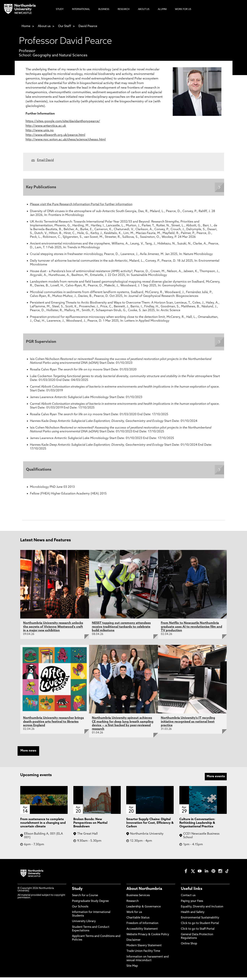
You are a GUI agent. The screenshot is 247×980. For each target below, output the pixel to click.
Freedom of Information (142, 926)
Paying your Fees (192, 904)
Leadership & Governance (144, 909)
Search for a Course (85, 898)
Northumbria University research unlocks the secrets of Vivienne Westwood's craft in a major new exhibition (53, 629)
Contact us (188, 898)
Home (26, 26)
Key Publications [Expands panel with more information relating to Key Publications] (42, 188)
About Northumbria (144, 892)
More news (28, 753)
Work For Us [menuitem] (183, 9)
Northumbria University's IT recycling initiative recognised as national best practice (188, 724)
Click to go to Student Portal (200, 926)
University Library (84, 924)
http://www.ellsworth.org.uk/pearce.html (55, 135)
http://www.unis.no (40, 131)
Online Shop (189, 946)
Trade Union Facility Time (143, 954)
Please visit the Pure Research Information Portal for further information (81, 205)
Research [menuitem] (124, 9)
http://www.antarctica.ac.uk (46, 126)
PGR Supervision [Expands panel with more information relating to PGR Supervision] (42, 343)
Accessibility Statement (142, 932)
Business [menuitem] (104, 9)
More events (216, 779)
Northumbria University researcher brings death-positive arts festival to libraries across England (53, 724)
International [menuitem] (81, 9)
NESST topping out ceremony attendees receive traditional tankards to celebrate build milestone (121, 629)
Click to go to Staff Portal (198, 932)
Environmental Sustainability (200, 920)
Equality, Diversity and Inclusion (202, 909)
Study (77, 892)
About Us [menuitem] (144, 9)
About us (44, 26)
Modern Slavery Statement (144, 948)
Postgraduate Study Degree (90, 904)
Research (133, 904)
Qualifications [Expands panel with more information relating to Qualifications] (40, 472)
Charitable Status (138, 920)
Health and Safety (193, 915)
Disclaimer (134, 943)
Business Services (138, 898)
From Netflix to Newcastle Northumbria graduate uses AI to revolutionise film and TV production (192, 629)
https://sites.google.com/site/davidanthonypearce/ (63, 121)
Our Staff (65, 26)
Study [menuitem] (60, 9)
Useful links (192, 892)
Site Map (132, 969)
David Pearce (88, 26)
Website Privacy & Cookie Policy (148, 937)
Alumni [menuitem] (162, 9)
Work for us (134, 915)
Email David (45, 160)
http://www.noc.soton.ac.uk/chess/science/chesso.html (66, 140)
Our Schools (80, 909)
